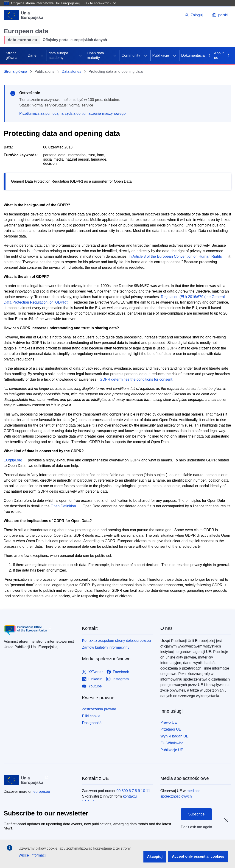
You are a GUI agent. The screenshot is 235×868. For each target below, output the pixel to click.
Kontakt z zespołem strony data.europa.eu (116, 641)
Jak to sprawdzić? (100, 3)
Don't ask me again (196, 827)
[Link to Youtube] (92, 686)
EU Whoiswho (172, 743)
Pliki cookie (91, 716)
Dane (32, 55)
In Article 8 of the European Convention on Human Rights (175, 256)
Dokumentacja (196, 55)
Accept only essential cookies (198, 856)
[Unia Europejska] (24, 15)
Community (131, 55)
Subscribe (196, 814)
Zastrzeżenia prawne (99, 709)
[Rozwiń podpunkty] (42, 56)
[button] (220, 15)
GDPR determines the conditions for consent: (136, 379)
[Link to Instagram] (117, 679)
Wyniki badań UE (175, 736)
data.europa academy (58, 55)
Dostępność (92, 723)
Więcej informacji (32, 855)
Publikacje (161, 55)
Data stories (71, 71)
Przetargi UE (171, 729)
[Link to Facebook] (118, 672)
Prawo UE (169, 722)
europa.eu (42, 791)
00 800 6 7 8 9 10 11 (133, 791)
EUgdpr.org (13, 460)
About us (222, 55)
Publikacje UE (172, 750)
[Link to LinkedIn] (92, 679)
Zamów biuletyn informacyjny (106, 647)
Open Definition (63, 506)
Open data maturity (95, 55)
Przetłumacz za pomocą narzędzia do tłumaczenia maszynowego (72, 113)
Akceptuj (155, 857)
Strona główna (12, 55)
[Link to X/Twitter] (92, 672)
